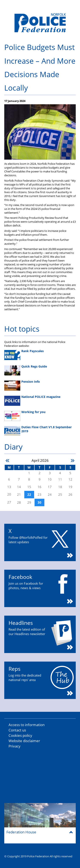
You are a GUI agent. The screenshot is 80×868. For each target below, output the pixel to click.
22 (29, 495)
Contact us (17, 730)
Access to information (27, 725)
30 (39, 502)
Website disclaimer (24, 741)
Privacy (15, 746)
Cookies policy (20, 735)
